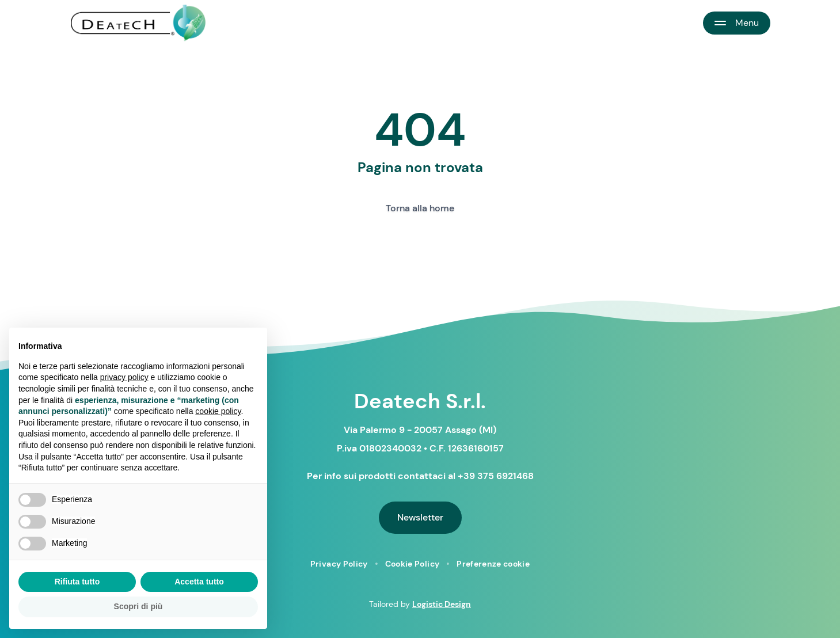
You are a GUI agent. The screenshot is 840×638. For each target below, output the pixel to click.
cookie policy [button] (218, 411)
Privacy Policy (339, 564)
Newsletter (420, 517)
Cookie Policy (413, 564)
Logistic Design (442, 604)
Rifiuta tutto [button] (77, 582)
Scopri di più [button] (138, 606)
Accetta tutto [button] (199, 582)
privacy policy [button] (124, 377)
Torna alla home (420, 208)
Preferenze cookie (493, 564)
